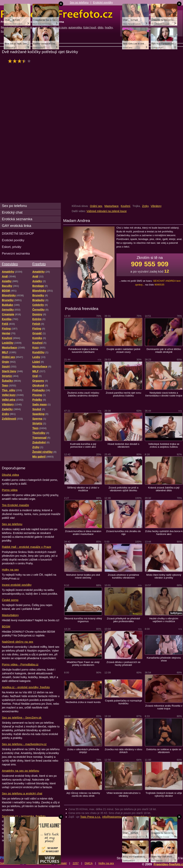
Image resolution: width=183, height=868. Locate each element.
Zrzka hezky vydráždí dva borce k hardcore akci (164, 533)
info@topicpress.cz (114, 817)
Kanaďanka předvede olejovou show (164, 659)
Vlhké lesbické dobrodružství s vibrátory (124, 794)
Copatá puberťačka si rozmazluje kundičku (123, 702)
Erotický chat (12, 212)
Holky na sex (10, 570)
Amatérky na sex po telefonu (21, 771)
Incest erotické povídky (17, 585)
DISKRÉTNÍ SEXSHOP (18, 234)
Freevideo (10, 264)
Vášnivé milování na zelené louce (107, 211)
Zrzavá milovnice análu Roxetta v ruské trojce (164, 707)
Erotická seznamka (17, 219)
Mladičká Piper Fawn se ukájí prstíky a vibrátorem (83, 664)
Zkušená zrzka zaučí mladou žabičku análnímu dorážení (83, 394)
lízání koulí (90, 28)
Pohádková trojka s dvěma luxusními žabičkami (83, 351)
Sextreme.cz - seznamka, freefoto (24, 816)
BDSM (6, 626)
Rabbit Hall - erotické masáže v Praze (27, 547)
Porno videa (10, 490)
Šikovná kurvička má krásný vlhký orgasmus (83, 620)
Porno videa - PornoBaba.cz (20, 664)
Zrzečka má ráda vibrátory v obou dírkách (123, 751)
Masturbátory (10, 615)
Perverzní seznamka (16, 253)
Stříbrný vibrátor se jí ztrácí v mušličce (83, 489)
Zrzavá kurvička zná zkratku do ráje (123, 533)
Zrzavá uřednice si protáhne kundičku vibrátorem (123, 576)
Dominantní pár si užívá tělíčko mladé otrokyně (164, 351)
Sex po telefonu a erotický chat (22, 793)
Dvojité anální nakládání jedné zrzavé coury (123, 351)
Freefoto (39, 264)
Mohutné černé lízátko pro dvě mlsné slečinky (83, 576)
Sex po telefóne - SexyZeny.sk (22, 717)
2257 (76, 863)
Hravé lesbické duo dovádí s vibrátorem (123, 445)
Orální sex (96, 206)
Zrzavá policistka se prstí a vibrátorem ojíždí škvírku (124, 489)
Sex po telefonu (79, 2)
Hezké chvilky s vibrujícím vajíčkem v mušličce (164, 620)
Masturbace (111, 206)
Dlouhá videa (10, 475)
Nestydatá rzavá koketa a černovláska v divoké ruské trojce (164, 394)
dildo (100, 28)
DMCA (89, 863)
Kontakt (62, 863)
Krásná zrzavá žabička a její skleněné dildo (164, 489)
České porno (10, 600)
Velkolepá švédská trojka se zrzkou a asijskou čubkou (164, 445)
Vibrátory (156, 206)
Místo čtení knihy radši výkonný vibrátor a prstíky (164, 576)
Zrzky (145, 206)
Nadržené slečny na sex (18, 642)
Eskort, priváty (12, 247)
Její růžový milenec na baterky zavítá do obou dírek (83, 794)
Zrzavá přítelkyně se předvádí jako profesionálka (123, 620)
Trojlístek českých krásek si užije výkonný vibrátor (164, 794)
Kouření (126, 206)
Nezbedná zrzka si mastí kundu (83, 702)
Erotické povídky (103, 2)
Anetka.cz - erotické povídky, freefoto (26, 687)
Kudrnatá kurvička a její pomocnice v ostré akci (83, 445)
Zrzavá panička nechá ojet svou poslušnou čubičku (123, 394)
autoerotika (75, 28)
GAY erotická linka (17, 226)
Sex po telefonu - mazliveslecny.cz (24, 744)
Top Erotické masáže (15, 505)
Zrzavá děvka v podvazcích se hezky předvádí (123, 664)
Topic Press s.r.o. (91, 817)
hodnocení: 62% (20, 61)
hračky (109, 28)
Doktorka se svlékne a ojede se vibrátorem (164, 751)
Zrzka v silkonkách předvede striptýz (83, 751)
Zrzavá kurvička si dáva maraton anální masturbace (83, 533)
